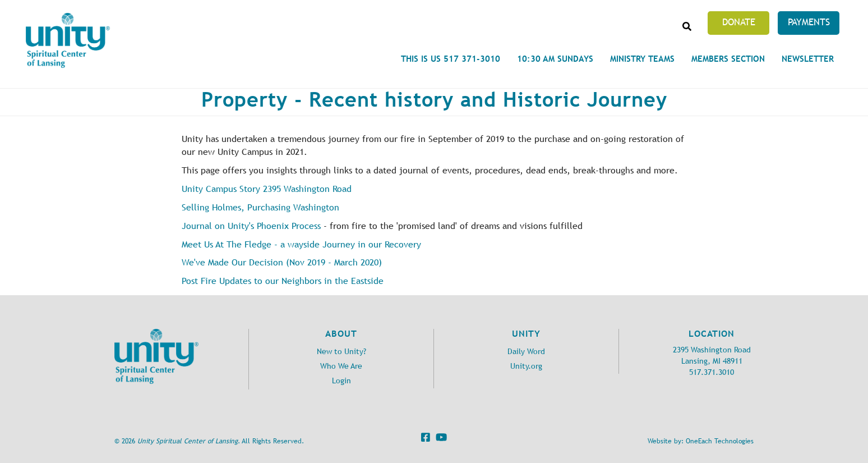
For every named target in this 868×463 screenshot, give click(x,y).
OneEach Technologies (720, 441)
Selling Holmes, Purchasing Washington (260, 207)
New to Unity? (341, 352)
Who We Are (341, 366)
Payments (809, 22)
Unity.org (526, 366)
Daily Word (526, 352)
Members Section (728, 59)
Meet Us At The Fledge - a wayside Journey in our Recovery (301, 244)
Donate (739, 22)
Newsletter (808, 59)
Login (341, 381)
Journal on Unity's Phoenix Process (251, 226)
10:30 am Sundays (555, 59)
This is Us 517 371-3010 (451, 59)
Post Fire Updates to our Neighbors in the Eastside (283, 281)
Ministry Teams (642, 59)
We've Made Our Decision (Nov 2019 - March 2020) (282, 262)
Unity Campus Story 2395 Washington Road (267, 189)
